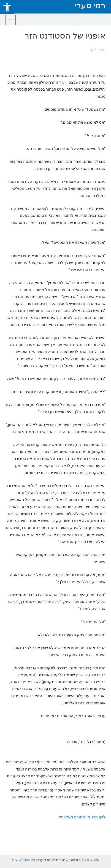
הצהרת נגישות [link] (24, 860)
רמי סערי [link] (90, 5)
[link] (7, 7)
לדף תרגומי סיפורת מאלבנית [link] (82, 817)
